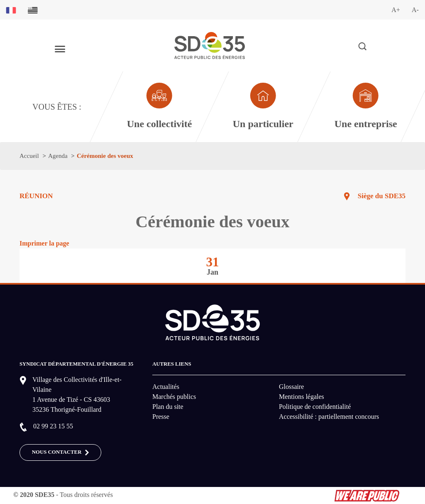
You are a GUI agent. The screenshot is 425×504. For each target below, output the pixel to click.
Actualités (166, 387)
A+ (396, 10)
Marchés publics (174, 397)
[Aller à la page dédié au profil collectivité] (159, 107)
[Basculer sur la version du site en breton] (33, 10)
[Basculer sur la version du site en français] (11, 10)
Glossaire (291, 387)
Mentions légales (302, 397)
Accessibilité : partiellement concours (329, 417)
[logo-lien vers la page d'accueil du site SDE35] (210, 45)
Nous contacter (61, 452)
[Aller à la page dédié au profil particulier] (263, 107)
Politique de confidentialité (315, 407)
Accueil (29, 156)
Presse (161, 417)
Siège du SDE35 (382, 196)
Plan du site (168, 407)
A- (415, 10)
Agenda (58, 156)
